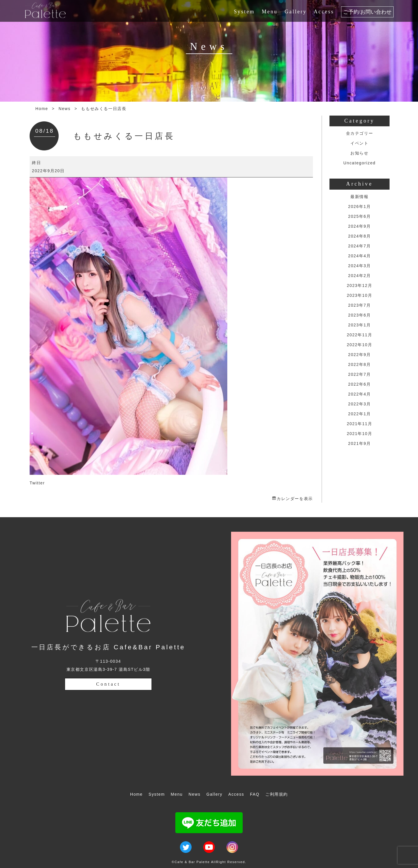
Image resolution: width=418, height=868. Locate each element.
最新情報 (359, 197)
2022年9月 (359, 355)
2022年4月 (359, 394)
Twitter (37, 483)
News (65, 109)
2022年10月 (360, 345)
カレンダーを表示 (295, 499)
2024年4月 (359, 256)
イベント (359, 143)
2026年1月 (359, 206)
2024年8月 (359, 236)
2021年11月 (360, 424)
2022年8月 (359, 364)
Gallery (296, 12)
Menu (270, 12)
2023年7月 (359, 305)
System (244, 12)
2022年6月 (359, 384)
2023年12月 (360, 285)
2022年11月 (360, 335)
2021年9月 (359, 443)
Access (324, 12)
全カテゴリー (360, 133)
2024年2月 (359, 276)
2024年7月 (359, 246)
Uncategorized (360, 163)
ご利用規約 (277, 794)
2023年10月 (360, 295)
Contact (108, 684)
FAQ (255, 794)
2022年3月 (359, 404)
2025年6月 (359, 216)
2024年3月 (359, 266)
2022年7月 (359, 374)
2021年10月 (360, 434)
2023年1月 (359, 325)
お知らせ (359, 153)
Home (42, 109)
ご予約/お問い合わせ (367, 12)
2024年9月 (359, 226)
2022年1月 (359, 414)
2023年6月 (359, 315)
